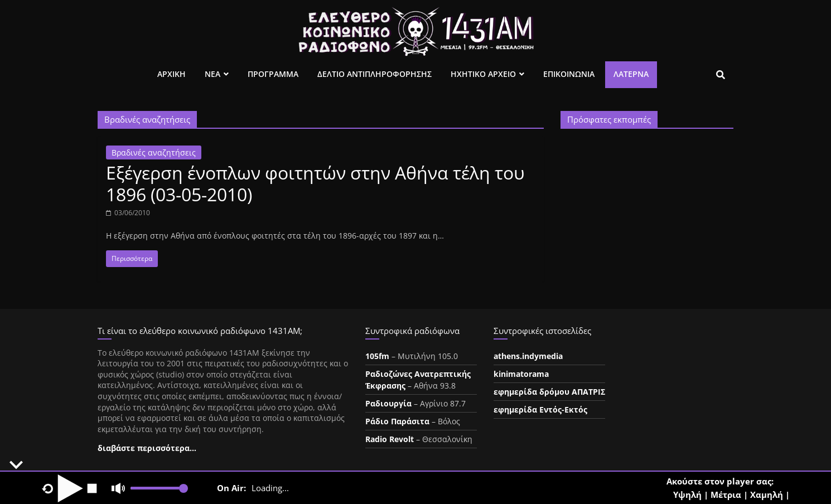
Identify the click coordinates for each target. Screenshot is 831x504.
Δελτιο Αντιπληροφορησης (375, 74)
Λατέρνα (631, 74)
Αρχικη (171, 74)
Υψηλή (687, 495)
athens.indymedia (528, 356)
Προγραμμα (273, 74)
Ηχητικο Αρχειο (483, 74)
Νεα (212, 74)
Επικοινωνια (569, 74)
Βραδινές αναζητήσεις (154, 152)
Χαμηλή (767, 495)
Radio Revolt (390, 439)
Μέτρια (726, 495)
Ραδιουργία (388, 403)
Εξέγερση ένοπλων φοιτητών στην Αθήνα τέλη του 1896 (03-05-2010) (315, 183)
